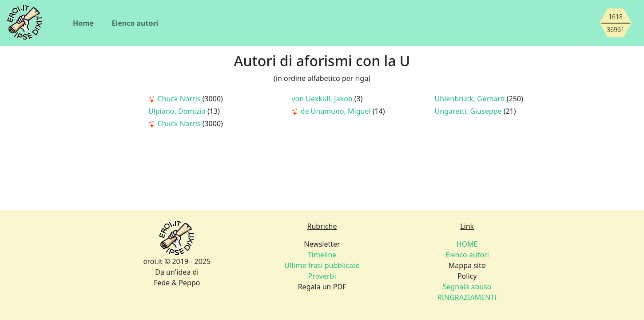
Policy (467, 276)
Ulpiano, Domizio (178, 111)
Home (83, 23)
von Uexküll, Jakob (323, 99)
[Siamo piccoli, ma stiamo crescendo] (616, 23)
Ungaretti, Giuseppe (469, 111)
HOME (467, 244)
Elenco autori (135, 23)
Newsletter (322, 244)
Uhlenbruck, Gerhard (471, 99)
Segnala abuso (467, 287)
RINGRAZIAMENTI (467, 297)
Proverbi (322, 276)
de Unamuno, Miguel (332, 111)
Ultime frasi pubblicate (322, 265)
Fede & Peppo (177, 283)
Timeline (322, 255)
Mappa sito (467, 265)
